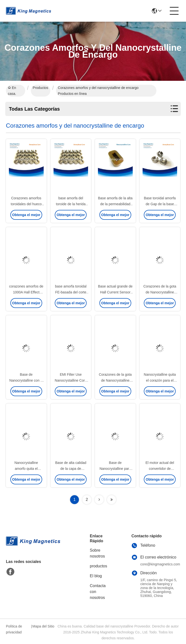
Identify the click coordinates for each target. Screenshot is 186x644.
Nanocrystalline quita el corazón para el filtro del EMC (160, 380)
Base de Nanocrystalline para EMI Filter (115, 469)
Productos (41, 88)
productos (98, 566)
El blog (96, 576)
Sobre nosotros (97, 553)
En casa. (12, 91)
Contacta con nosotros (98, 592)
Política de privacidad (14, 629)
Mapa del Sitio (43, 626)
